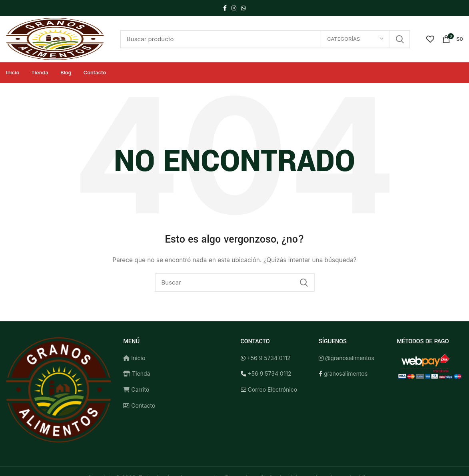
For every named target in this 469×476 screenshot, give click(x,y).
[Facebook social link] (225, 8)
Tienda (137, 373)
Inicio (134, 358)
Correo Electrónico (272, 389)
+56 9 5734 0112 (268, 358)
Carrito (136, 389)
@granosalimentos (350, 358)
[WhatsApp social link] (243, 8)
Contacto (139, 405)
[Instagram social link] (234, 8)
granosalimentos (346, 373)
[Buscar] (265, 39)
